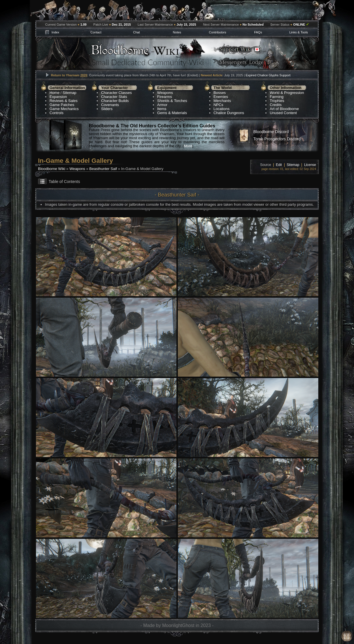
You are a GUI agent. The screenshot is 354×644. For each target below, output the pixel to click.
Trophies (277, 101)
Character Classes (116, 93)
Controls (56, 113)
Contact (96, 32)
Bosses (220, 93)
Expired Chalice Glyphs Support (268, 75)
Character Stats (114, 97)
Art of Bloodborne (284, 109)
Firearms (164, 97)
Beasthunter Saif (103, 169)
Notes (177, 32)
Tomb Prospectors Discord (277, 139)
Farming (277, 97)
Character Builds (115, 101)
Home (55, 93)
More (188, 146)
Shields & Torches (172, 101)
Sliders (107, 109)
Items (162, 109)
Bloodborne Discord (271, 132)
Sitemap (70, 93)
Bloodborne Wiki (52, 169)
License (310, 165)
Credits (276, 105)
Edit (279, 165)
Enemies (221, 97)
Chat (136, 32)
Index (55, 32)
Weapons (165, 93)
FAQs (258, 32)
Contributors (218, 32)
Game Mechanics (64, 109)
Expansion (58, 97)
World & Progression (287, 93)
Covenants (110, 105)
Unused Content (283, 113)
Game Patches (62, 105)
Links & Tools (299, 32)
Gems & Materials (172, 113)
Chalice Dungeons (229, 113)
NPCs (218, 105)
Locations (222, 109)
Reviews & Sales (64, 101)
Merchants (222, 101)
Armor (162, 105)
